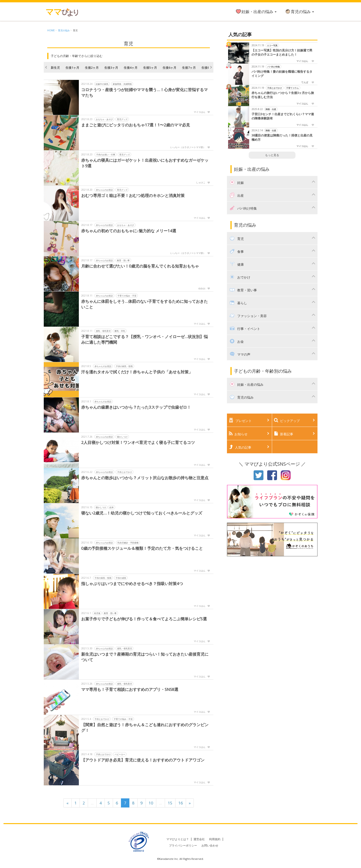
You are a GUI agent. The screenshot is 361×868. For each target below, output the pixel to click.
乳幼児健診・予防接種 (128, 543)
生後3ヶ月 (111, 68)
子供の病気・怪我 (124, 366)
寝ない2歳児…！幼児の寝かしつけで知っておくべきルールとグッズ (142, 513)
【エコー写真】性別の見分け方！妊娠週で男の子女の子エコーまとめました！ (282, 52)
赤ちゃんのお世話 (104, 190)
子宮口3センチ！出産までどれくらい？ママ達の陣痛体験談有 (283, 116)
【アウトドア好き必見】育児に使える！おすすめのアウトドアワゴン (143, 760)
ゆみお (202, 288)
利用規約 (215, 839)
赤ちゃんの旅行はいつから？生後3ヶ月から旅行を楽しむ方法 (283, 95)
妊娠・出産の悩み (256, 11)
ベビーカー (120, 754)
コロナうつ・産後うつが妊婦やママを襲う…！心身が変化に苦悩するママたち (144, 92)
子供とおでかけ (124, 472)
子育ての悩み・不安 (127, 296)
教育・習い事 (123, 260)
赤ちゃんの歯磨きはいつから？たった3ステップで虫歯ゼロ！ (136, 407)
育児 (75, 30)
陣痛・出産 (271, 109)
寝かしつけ (122, 437)
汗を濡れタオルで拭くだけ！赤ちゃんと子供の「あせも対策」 (137, 372)
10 (151, 803)
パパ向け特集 (273, 67)
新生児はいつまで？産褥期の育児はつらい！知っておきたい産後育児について (145, 657)
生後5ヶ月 (150, 68)
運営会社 (199, 839)
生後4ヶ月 (131, 68)
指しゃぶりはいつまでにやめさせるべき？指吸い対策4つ (132, 584)
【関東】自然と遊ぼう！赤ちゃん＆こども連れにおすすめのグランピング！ (145, 727)
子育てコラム (292, 88)
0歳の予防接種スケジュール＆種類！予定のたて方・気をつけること (142, 548)
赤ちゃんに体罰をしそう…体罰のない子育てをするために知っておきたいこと (144, 304)
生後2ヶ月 (92, 68)
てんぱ (305, 82)
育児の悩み (299, 11)
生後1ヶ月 (72, 68)
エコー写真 (272, 45)
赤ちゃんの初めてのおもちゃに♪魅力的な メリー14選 (129, 231)
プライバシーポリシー (183, 845)
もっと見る (272, 155)
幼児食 (97, 613)
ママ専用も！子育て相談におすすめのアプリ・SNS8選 (130, 689)
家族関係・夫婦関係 (122, 84)
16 (181, 803)
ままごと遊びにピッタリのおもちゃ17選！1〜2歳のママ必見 (136, 125)
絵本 (112, 507)
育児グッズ (122, 119)
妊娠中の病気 (102, 84)
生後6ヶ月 (170, 68)
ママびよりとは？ (178, 839)
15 (170, 803)
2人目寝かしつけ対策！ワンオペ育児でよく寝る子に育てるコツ (138, 442)
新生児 (55, 68)
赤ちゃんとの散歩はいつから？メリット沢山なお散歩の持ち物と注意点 (145, 478)
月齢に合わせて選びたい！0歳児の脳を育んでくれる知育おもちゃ (140, 266)
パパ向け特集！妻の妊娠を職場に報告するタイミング (282, 74)
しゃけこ (201, 182)
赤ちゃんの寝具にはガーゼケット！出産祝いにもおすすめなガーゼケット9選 (145, 163)
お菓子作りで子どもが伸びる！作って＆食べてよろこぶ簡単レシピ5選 (144, 619)
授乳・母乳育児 (103, 331)
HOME (51, 30)
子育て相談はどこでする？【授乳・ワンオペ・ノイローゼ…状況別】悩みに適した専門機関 (144, 339)
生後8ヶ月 (208, 68)
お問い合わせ (210, 845)
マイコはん (200, 112)
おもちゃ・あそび (104, 119)
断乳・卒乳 (120, 331)
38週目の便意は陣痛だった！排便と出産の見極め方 (282, 138)
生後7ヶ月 (189, 68)
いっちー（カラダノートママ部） (188, 147)
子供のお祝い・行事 (105, 155)
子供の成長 (121, 578)
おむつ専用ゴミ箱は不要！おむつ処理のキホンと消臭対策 (133, 195)
